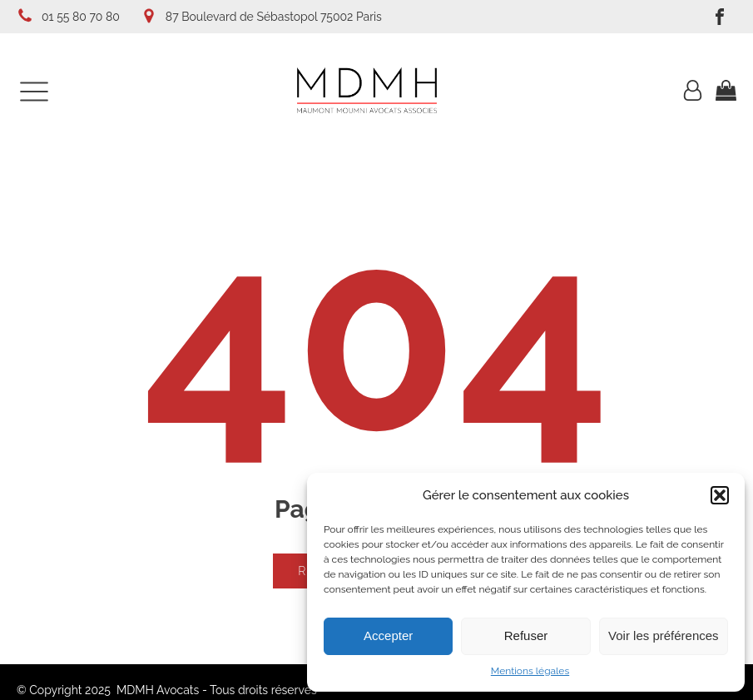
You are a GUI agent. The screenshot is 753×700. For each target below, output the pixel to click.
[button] (720, 495)
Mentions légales (530, 671)
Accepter (388, 635)
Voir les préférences (664, 635)
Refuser (526, 635)
